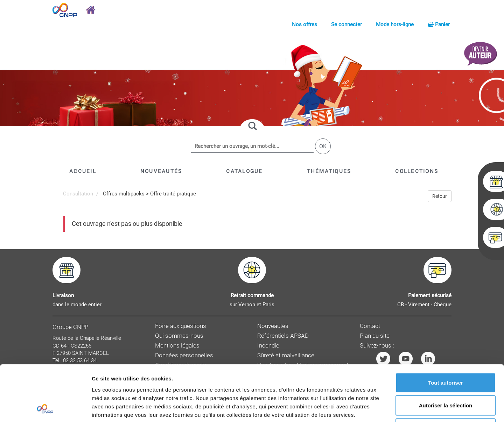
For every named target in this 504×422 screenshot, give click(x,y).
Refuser (446, 376)
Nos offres (304, 24)
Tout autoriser (446, 330)
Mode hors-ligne (395, 24)
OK (323, 146)
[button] (244, 171)
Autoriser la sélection (446, 353)
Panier (439, 24)
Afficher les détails (386, 408)
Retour (440, 196)
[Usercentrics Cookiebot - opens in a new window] (45, 408)
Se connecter (346, 24)
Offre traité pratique (173, 194)
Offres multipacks (124, 194)
